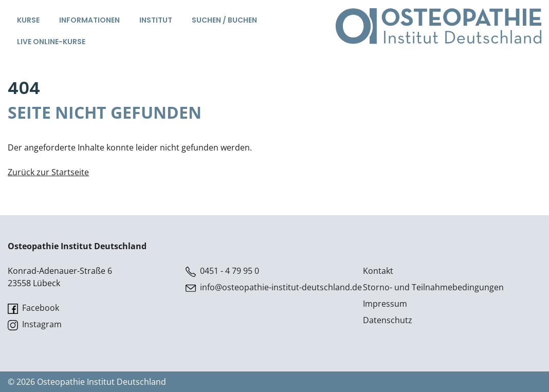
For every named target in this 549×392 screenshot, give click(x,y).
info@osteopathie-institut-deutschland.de (274, 287)
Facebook (33, 308)
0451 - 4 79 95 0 (222, 271)
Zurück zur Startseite (48, 172)
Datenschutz (388, 320)
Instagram (35, 324)
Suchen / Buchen (224, 20)
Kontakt (378, 271)
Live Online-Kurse (51, 42)
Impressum (385, 304)
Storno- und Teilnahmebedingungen (433, 287)
